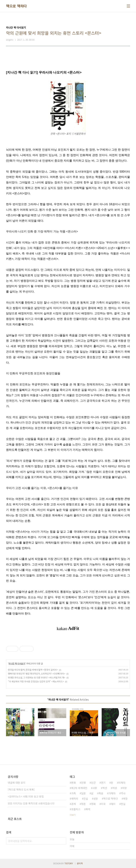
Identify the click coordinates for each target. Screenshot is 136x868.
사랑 (95, 788)
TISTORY (69, 863)
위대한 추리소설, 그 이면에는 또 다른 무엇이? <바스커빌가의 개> (37, 677)
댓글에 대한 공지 (17, 783)
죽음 (101, 793)
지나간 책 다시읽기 (17, 663)
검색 (63, 841)
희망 (124, 788)
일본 (83, 793)
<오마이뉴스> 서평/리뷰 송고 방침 (26, 796)
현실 (123, 804)
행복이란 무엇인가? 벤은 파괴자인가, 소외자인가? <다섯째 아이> (37, 674)
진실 (86, 799)
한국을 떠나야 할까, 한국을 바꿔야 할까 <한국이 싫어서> (33, 670)
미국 (103, 804)
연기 (103, 783)
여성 (115, 788)
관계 (73, 804)
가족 (73, 793)
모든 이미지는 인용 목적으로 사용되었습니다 (31, 803)
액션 (105, 788)
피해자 (122, 783)
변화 (73, 783)
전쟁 (83, 783)
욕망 (125, 799)
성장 (96, 799)
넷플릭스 (76, 809)
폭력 (88, 809)
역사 (123, 793)
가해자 (112, 793)
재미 (113, 804)
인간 (93, 783)
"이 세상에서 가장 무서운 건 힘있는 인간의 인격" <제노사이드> (36, 681)
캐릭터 (75, 799)
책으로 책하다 (16, 6)
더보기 (73, 815)
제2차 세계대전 (79, 788)
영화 (93, 804)
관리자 (80, 863)
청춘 (83, 804)
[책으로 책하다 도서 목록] (21, 790)
